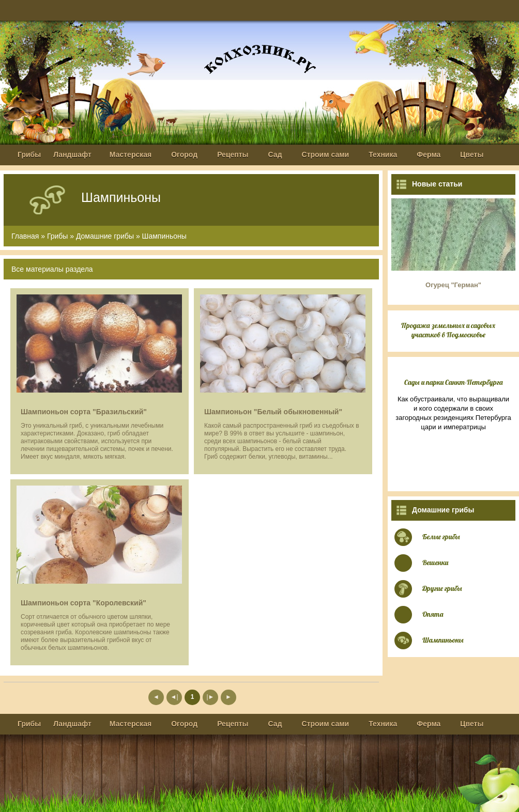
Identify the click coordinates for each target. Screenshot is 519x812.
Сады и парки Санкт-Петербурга (454, 382)
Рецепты (233, 154)
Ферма (429, 154)
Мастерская (131, 154)
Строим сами (326, 154)
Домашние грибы (105, 236)
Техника (383, 154)
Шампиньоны (164, 236)
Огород (184, 154)
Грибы (29, 154)
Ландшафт (72, 154)
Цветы (472, 154)
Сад (275, 154)
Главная (25, 236)
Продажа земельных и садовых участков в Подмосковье (448, 330)
